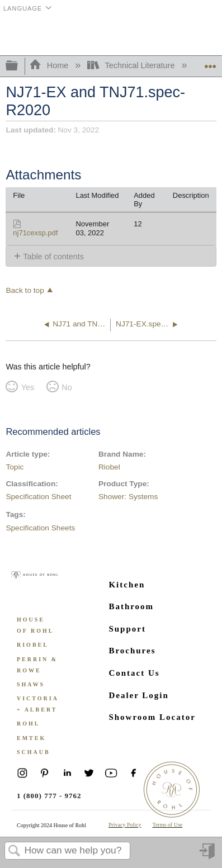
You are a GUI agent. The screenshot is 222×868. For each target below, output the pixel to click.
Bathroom (131, 606)
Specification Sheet (38, 497)
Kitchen (127, 585)
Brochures (132, 651)
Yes (28, 387)
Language (23, 8)
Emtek (31, 738)
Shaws (31, 684)
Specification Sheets (40, 528)
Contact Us (134, 673)
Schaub (34, 752)
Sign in (208, 855)
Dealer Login (138, 695)
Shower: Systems (128, 497)
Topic (15, 467)
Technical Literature (132, 65)
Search (15, 852)
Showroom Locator (152, 717)
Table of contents (53, 257)
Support (127, 629)
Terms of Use (168, 825)
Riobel (109, 467)
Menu (208, 35)
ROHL (28, 724)
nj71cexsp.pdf (35, 233)
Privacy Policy (125, 825)
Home (50, 65)
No (67, 387)
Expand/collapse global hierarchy (19, 66)
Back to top (25, 290)
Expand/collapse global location (210, 63)
